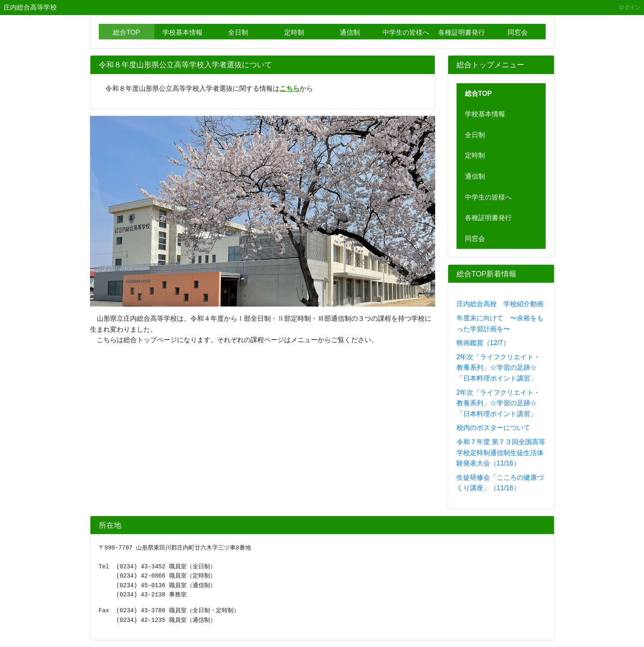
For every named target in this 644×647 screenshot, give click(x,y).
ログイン (630, 7)
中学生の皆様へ (406, 32)
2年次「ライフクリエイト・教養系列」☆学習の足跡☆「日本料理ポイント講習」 (499, 368)
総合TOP (127, 32)
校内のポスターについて (493, 428)
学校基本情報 (182, 32)
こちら (290, 88)
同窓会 (518, 32)
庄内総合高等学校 (30, 7)
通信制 (350, 32)
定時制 (294, 32)
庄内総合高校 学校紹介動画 (500, 304)
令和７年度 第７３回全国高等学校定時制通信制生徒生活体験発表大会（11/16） (501, 453)
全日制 (238, 32)
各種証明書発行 (462, 32)
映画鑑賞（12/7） (483, 343)
